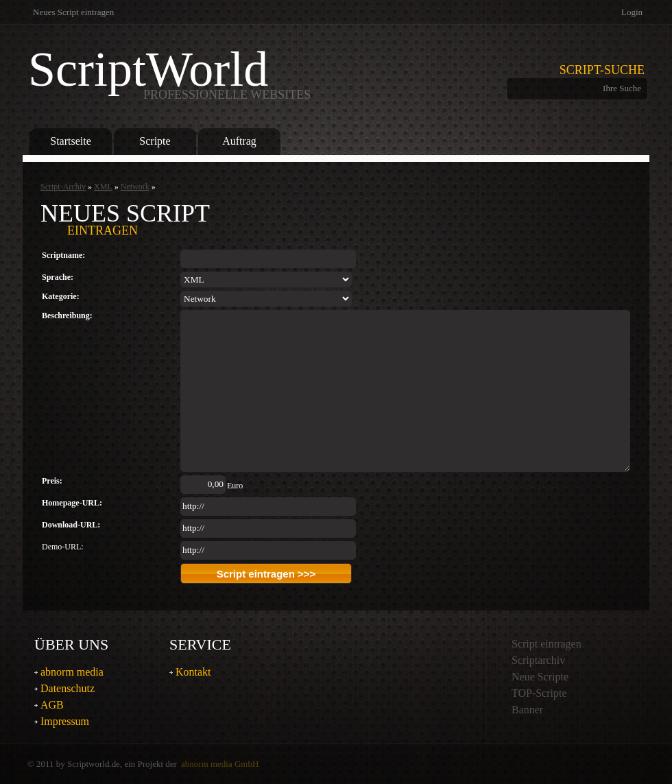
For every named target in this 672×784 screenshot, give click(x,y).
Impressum (65, 721)
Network (135, 187)
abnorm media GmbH (220, 764)
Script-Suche (602, 70)
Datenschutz (68, 688)
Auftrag (239, 141)
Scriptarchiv (538, 660)
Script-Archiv (63, 187)
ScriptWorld (169, 72)
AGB (52, 705)
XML (103, 187)
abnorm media (72, 672)
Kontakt (193, 672)
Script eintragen (547, 644)
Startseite (70, 141)
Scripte (155, 141)
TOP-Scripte (539, 693)
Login (632, 12)
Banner (527, 710)
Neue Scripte (540, 677)
